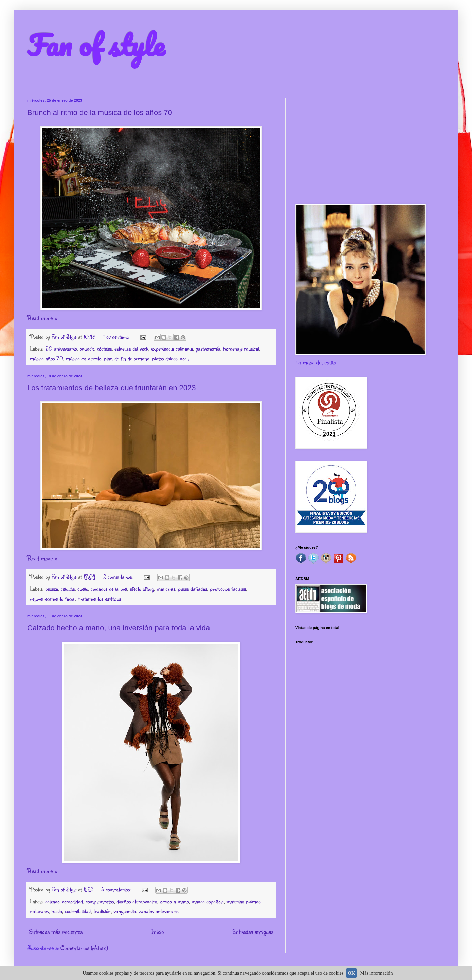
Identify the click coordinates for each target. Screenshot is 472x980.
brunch (87, 348)
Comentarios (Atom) (84, 948)
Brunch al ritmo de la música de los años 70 (100, 112)
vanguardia (125, 911)
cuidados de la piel (109, 589)
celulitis (68, 589)
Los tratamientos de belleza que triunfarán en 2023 (112, 388)
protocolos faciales (228, 589)
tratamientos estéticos (99, 598)
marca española (208, 901)
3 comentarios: (117, 889)
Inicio (157, 931)
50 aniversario (61, 348)
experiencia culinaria (172, 348)
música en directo (84, 358)
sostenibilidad (78, 911)
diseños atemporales (137, 901)
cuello (83, 589)
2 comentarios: (119, 576)
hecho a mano (174, 901)
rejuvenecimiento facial (53, 598)
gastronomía (208, 348)
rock (184, 358)
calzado (52, 901)
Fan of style (96, 45)
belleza (52, 589)
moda (57, 911)
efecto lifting (142, 589)
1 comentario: (117, 336)
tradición (102, 911)
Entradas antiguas (253, 931)
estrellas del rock (131, 348)
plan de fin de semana (127, 358)
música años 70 (47, 358)
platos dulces (165, 358)
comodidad (72, 901)
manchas (166, 589)
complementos (100, 901)
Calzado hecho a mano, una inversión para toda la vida (119, 628)
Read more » (42, 318)
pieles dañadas (193, 589)
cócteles (104, 348)
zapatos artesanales (159, 911)
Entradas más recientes (56, 931)
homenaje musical (241, 348)
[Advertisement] (370, 146)
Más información (377, 973)
